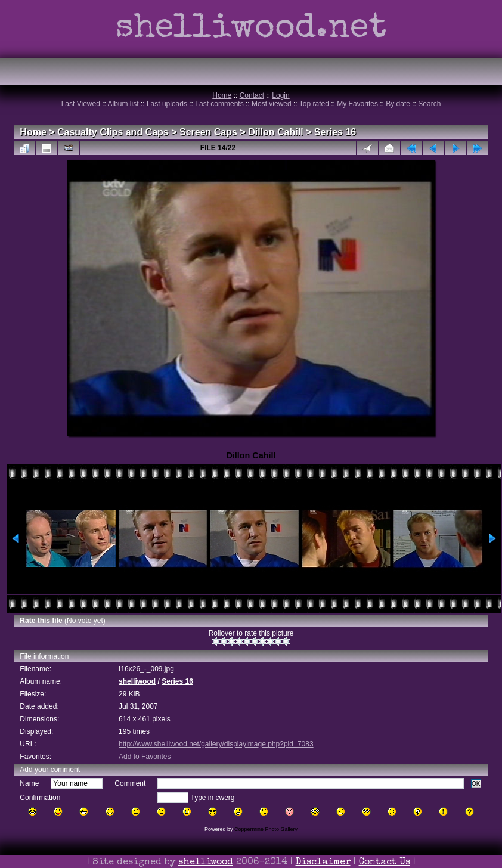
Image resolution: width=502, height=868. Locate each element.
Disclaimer (323, 863)
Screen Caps (208, 132)
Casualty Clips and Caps (113, 132)
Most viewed (272, 104)
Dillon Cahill (275, 132)
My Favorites (357, 104)
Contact (252, 95)
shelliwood (137, 681)
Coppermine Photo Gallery (266, 829)
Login (281, 95)
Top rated (314, 104)
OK (476, 784)
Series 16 (335, 132)
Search (429, 104)
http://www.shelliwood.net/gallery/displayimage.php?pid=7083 (216, 744)
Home (222, 95)
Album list (123, 104)
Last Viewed (81, 104)
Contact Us (385, 863)
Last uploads (167, 104)
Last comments (219, 104)
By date (398, 104)
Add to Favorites (145, 757)
